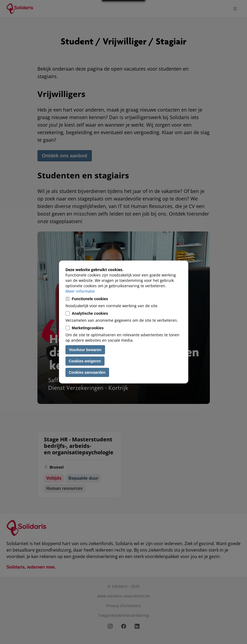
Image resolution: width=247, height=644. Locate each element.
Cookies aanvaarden (87, 372)
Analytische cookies (90, 313)
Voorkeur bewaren (85, 350)
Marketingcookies (88, 328)
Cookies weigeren (85, 361)
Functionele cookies (90, 299)
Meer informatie (80, 291)
